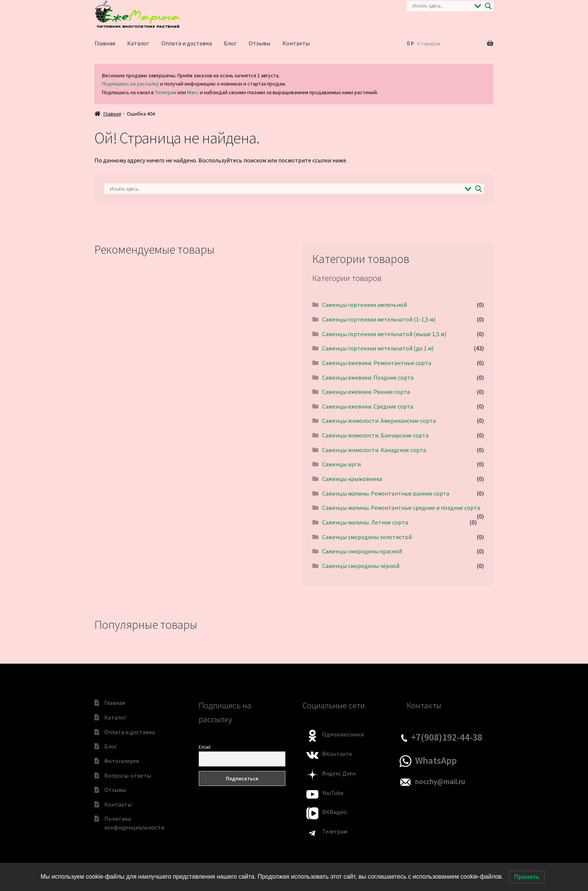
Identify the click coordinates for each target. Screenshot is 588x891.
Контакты (296, 43)
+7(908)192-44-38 (447, 737)
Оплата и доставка (187, 43)
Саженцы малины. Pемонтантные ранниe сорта (386, 493)
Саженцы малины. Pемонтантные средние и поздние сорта (401, 508)
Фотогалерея (121, 761)
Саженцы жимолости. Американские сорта (379, 421)
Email (205, 747)
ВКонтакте (337, 754)
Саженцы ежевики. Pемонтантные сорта (377, 363)
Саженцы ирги (341, 464)
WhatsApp (436, 760)
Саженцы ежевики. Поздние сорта (368, 377)
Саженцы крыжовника (352, 479)
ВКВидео (334, 812)
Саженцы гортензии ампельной (364, 305)
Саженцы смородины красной (362, 551)
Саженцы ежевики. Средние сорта (368, 406)
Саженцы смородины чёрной (361, 566)
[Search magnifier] (488, 6)
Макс (193, 92)
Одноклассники (343, 734)
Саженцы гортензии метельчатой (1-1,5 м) (379, 319)
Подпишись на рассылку (130, 84)
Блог (230, 43)
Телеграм (166, 92)
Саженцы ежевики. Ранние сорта (366, 392)
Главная (105, 43)
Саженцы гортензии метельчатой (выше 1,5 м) (384, 334)
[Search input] (442, 6)
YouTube (333, 793)
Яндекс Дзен (339, 773)
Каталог (138, 43)
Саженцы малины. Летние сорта (365, 522)
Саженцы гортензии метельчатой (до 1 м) (378, 348)
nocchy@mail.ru (440, 781)
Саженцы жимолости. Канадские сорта (374, 450)
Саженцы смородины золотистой (367, 537)
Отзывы (259, 43)
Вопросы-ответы (128, 775)
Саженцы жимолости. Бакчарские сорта (375, 435)
